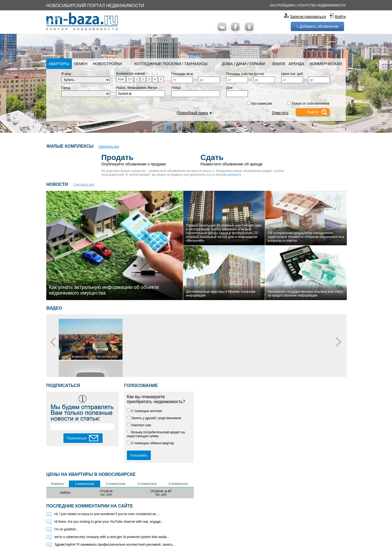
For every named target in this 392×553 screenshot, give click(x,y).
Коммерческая (326, 64)
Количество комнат (131, 74)
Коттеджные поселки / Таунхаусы (171, 64)
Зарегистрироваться (308, 17)
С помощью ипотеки (144, 411)
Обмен (80, 64)
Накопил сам (139, 425)
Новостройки (107, 64)
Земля (278, 64)
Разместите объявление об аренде (246, 159)
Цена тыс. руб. (292, 74)
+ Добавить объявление (317, 26)
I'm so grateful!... (66, 529)
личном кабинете (228, 175)
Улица (176, 88)
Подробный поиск (192, 113)
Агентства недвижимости (321, 5)
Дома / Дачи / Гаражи (243, 64)
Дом (229, 88)
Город (66, 88)
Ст (130, 79)
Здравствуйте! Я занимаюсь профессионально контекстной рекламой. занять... (115, 545)
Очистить (280, 113)
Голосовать (139, 455)
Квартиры (59, 64)
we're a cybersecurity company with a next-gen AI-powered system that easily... (112, 537)
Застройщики (282, 5)
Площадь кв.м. (182, 74)
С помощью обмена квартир (150, 443)
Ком (121, 79)
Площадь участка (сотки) (245, 74)
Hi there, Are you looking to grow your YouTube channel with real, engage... (109, 522)
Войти (340, 17)
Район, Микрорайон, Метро (137, 88)
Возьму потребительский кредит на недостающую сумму (156, 434)
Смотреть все (109, 147)
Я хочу (66, 74)
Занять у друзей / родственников (154, 418)
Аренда (296, 64)
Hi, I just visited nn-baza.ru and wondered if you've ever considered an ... (107, 514)
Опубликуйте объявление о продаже (151, 159)
